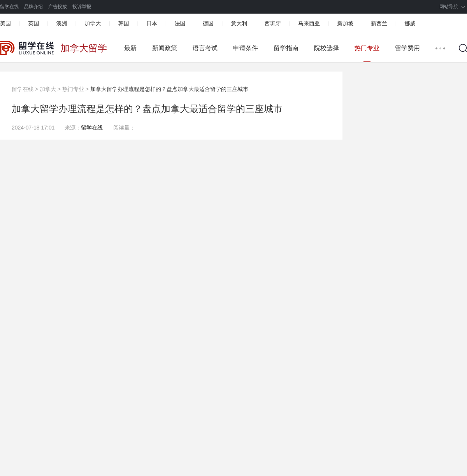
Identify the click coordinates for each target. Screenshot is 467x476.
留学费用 (407, 48)
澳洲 (62, 23)
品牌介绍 (33, 7)
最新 (130, 48)
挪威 (410, 23)
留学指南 (286, 48)
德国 (208, 23)
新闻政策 (165, 48)
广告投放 (58, 7)
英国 (33, 23)
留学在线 (9, 7)
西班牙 (273, 23)
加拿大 (93, 23)
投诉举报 (82, 7)
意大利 (239, 23)
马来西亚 (309, 23)
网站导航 (449, 7)
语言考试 (205, 48)
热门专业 (367, 48)
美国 (5, 23)
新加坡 (345, 23)
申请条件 (246, 48)
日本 (152, 23)
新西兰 (379, 23)
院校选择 (327, 48)
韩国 (124, 23)
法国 (180, 23)
